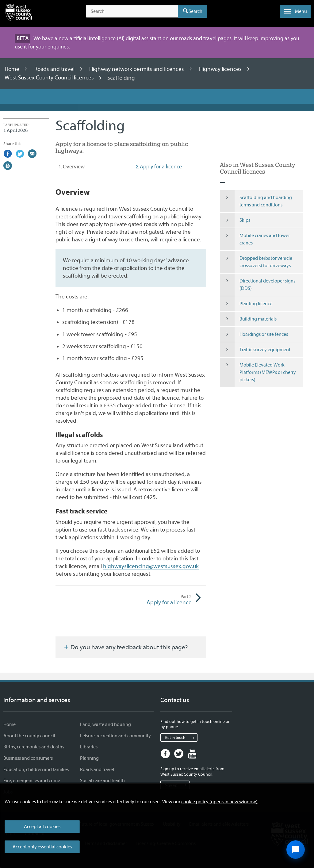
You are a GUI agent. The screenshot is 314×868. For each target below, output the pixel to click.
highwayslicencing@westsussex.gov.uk (151, 566)
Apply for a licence (161, 600)
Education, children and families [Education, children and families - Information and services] (36, 770)
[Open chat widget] (296, 850)
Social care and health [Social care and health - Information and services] (102, 781)
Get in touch (181, 738)
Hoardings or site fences (254, 334)
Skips (235, 220)
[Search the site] (132, 11)
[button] (295, 11)
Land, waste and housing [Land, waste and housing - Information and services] (105, 724)
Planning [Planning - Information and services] (89, 758)
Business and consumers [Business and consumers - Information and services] (28, 758)
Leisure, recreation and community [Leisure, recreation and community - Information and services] (115, 736)
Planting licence (246, 304)
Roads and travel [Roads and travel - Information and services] (97, 770)
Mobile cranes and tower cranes (255, 239)
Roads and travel (55, 69)
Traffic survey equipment (255, 350)
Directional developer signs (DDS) (258, 285)
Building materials (248, 319)
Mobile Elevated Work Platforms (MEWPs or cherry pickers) (258, 372)
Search (195, 11)
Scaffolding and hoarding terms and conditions (256, 201)
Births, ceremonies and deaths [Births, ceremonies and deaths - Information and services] (34, 747)
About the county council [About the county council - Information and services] (29, 736)
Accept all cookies (42, 827)
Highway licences (221, 69)
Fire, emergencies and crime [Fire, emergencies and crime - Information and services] (32, 781)
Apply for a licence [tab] (161, 167)
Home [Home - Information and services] (10, 724)
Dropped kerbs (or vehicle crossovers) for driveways (256, 262)
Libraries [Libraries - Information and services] (89, 747)
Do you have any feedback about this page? (125, 647)
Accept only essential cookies (42, 847)
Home (13, 69)
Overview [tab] (85, 167)
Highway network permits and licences (137, 69)
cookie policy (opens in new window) (219, 802)
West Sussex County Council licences (50, 78)
